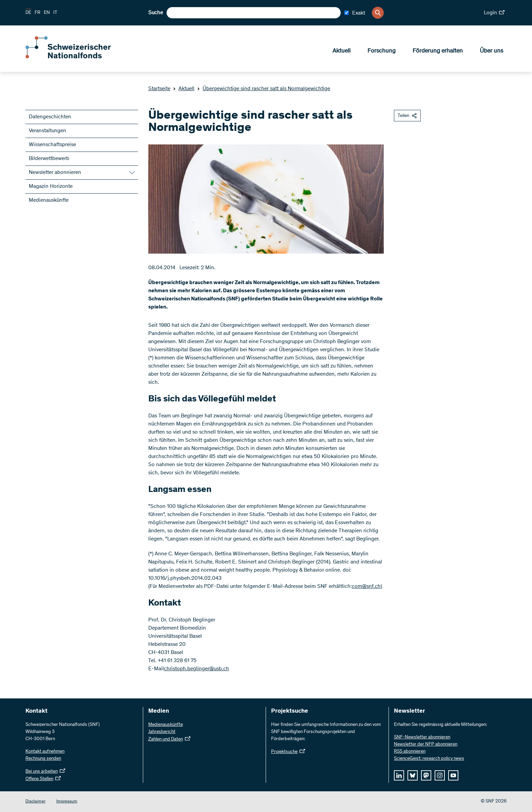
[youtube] (453, 775)
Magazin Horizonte (51, 186)
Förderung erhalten (438, 51)
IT (55, 13)
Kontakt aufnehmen (45, 752)
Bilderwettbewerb (49, 159)
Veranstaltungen (47, 131)
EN (47, 13)
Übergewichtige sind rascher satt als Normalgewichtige (264, 89)
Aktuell (341, 51)
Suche (156, 13)
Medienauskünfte (49, 200)
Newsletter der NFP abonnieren (426, 745)
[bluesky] (413, 775)
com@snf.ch (366, 587)
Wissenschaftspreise (52, 145)
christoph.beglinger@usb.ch (196, 669)
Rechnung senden (43, 759)
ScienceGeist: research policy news (429, 759)
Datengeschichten (50, 117)
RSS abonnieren (410, 752)
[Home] (75, 57)
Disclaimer (35, 802)
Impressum (67, 802)
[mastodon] (426, 775)
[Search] (378, 13)
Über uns (491, 51)
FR (37, 13)
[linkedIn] (399, 775)
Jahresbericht (162, 732)
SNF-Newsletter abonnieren (422, 737)
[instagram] (440, 775)
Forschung (382, 51)
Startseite (159, 89)
